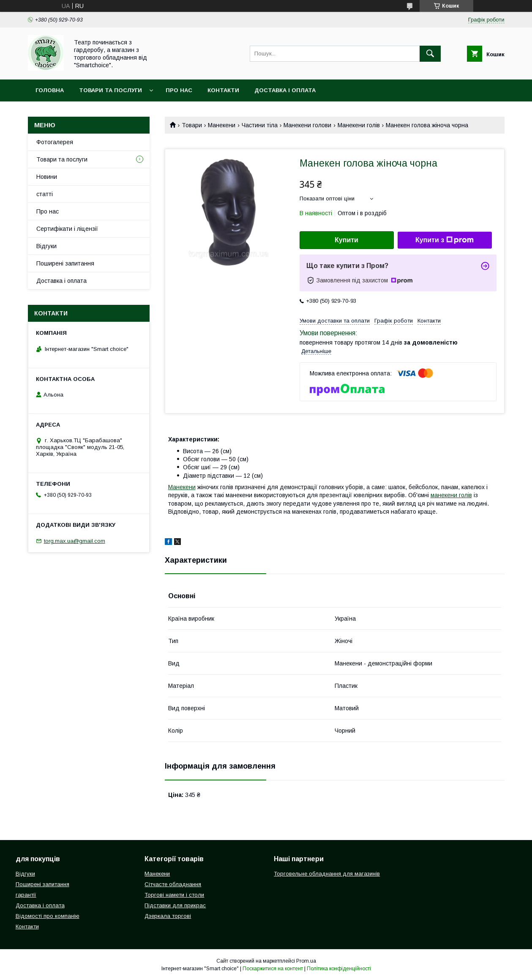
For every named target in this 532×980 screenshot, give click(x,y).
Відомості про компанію (48, 916)
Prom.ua (306, 961)
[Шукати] (430, 54)
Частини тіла (260, 125)
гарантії (26, 895)
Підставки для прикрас (175, 905)
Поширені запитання (65, 263)
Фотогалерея (55, 142)
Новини (47, 177)
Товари (192, 125)
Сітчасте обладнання (173, 884)
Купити (346, 240)
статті (45, 194)
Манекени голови (307, 125)
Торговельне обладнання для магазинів (327, 874)
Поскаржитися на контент (273, 969)
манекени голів (451, 495)
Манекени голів (359, 125)
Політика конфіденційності (339, 969)
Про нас (179, 90)
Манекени (222, 125)
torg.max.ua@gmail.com (75, 541)
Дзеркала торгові (168, 916)
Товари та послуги (110, 90)
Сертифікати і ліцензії (67, 229)
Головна (50, 90)
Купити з (445, 240)
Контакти (223, 90)
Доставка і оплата (285, 90)
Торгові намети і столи (174, 895)
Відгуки (46, 246)
